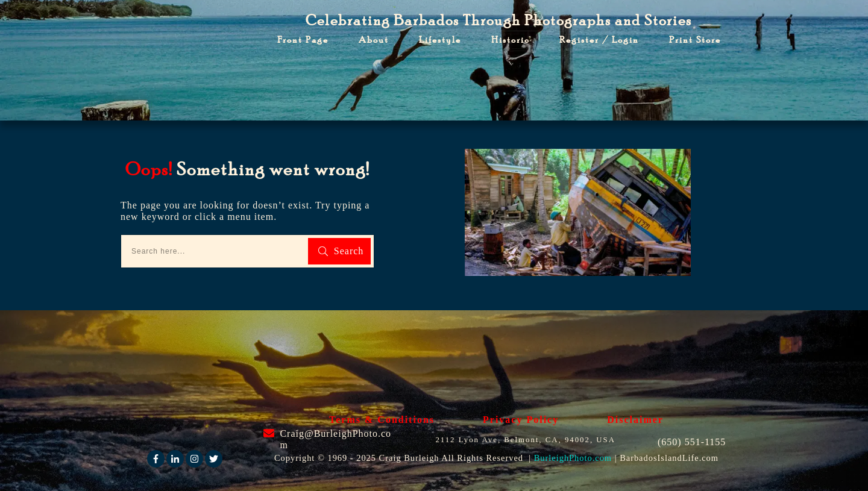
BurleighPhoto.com (573, 458)
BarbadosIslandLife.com (669, 458)
